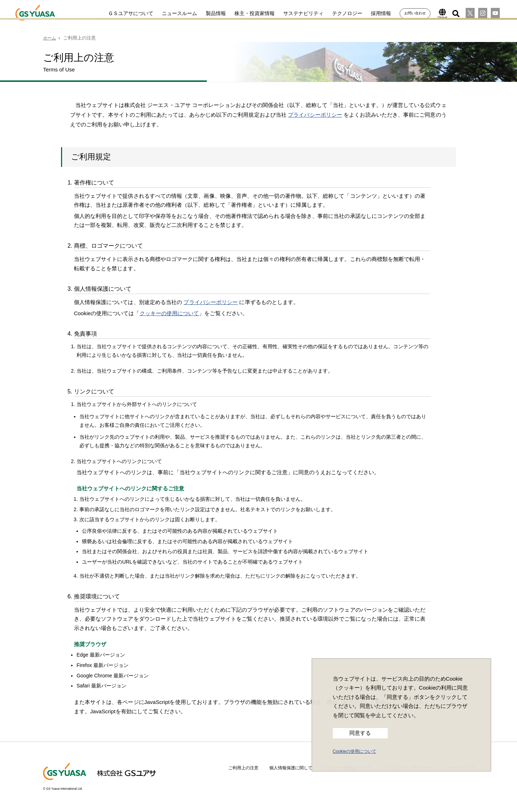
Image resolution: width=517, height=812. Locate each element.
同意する (360, 733)
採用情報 (374, 13)
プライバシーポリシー (315, 115)
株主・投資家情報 (248, 13)
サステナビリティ (297, 13)
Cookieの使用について (355, 751)
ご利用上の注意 (243, 768)
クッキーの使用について (169, 313)
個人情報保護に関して (291, 768)
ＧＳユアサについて (124, 13)
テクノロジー (341, 13)
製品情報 (209, 13)
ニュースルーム (173, 13)
